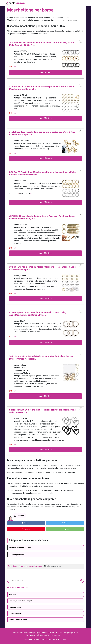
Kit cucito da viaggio (15, 613)
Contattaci (63, 639)
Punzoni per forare (15, 607)
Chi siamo (28, 639)
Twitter (65, 523)
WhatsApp (65, 529)
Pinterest (26, 529)
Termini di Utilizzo (52, 639)
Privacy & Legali (39, 639)
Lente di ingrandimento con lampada (21, 601)
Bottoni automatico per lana (20, 548)
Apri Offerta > (45, 73)
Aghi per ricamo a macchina (18, 620)
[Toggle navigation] (83, 3)
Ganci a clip (12, 594)
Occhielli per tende (16, 555)
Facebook (26, 523)
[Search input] (44, 580)
